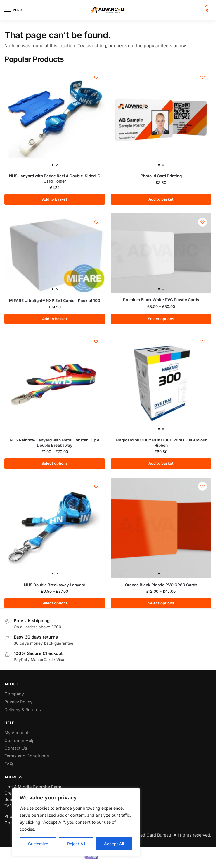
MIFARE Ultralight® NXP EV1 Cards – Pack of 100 (55, 301)
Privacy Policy (18, 702)
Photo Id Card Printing (161, 176)
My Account (17, 733)
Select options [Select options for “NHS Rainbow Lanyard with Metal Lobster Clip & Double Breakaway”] (55, 463)
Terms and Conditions (27, 756)
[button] (206, 10)
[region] (76, 822)
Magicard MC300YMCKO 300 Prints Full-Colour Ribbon (161, 443)
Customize (38, 844)
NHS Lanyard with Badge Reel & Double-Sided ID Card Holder (55, 178)
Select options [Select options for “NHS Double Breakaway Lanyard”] (55, 603)
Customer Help (20, 740)
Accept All (114, 844)
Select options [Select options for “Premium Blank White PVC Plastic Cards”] (161, 319)
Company (14, 694)
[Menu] (13, 10)
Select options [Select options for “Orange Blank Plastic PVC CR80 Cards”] (161, 603)
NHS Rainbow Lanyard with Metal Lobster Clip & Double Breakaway (55, 443)
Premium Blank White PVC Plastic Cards (161, 300)
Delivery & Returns (23, 710)
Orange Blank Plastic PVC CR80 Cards (161, 585)
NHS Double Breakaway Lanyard (55, 585)
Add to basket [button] (55, 199)
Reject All (76, 844)
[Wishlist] (96, 77)
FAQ (9, 764)
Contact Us (16, 748)
